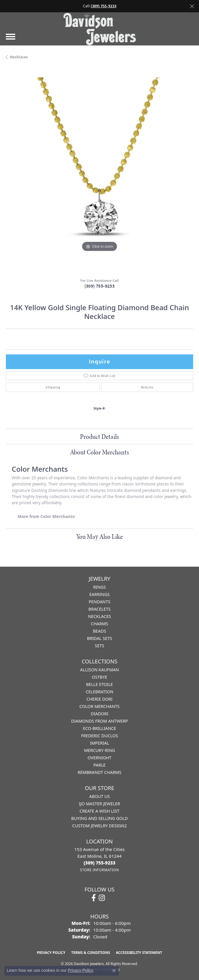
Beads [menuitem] (99, 631)
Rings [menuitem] (99, 587)
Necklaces (19, 57)
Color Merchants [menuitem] (99, 706)
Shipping (53, 387)
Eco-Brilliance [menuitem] (99, 728)
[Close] (192, 6)
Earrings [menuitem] (99, 594)
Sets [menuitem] (100, 646)
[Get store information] (99, 870)
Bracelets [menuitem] (100, 609)
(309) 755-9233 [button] (103, 6)
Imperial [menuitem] (99, 743)
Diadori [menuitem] (99, 714)
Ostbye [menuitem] (99, 677)
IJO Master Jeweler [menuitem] (99, 804)
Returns (147, 387)
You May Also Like (99, 536)
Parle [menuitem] (100, 765)
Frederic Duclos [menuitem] (99, 736)
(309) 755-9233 (100, 286)
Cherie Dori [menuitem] (99, 699)
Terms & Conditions (91, 953)
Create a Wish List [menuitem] (100, 811)
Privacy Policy (51, 953)
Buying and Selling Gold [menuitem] (99, 818)
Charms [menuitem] (99, 624)
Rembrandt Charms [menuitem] (99, 772)
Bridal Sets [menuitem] (100, 638)
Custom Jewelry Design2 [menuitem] (100, 826)
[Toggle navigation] (11, 37)
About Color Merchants (99, 452)
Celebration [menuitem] (99, 692)
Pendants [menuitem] (100, 602)
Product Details (99, 437)
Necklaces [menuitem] (99, 616)
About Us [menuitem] (99, 796)
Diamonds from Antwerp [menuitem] (100, 721)
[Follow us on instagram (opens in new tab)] (102, 898)
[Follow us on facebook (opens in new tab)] (94, 898)
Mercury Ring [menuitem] (100, 750)
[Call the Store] (99, 863)
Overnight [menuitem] (100, 758)
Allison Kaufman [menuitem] (99, 670)
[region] (99, 171)
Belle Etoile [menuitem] (100, 684)
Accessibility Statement (139, 953)
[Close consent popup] (114, 971)
